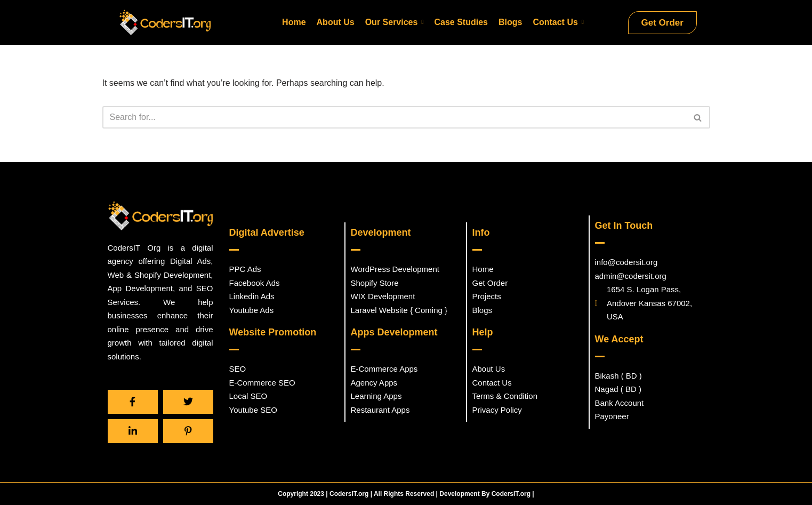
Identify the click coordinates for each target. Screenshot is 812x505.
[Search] (394, 119)
